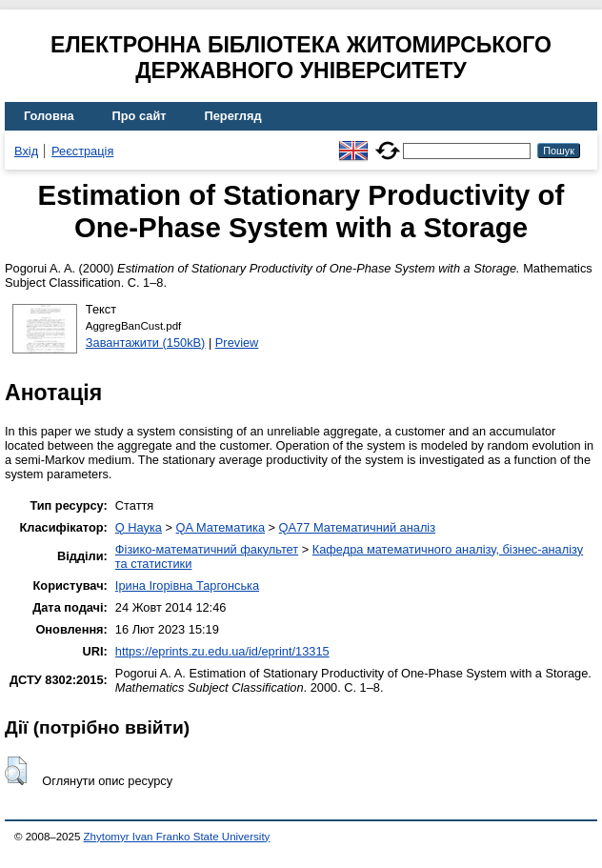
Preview (237, 343)
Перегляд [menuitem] (233, 116)
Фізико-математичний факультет (207, 549)
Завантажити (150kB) (146, 343)
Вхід (26, 151)
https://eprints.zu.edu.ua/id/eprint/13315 (222, 651)
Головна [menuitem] (49, 116)
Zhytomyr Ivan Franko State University (177, 837)
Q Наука (139, 527)
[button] (16, 771)
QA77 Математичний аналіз (357, 527)
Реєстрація (82, 151)
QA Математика (221, 527)
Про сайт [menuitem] (140, 116)
